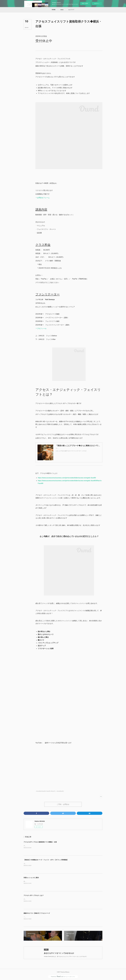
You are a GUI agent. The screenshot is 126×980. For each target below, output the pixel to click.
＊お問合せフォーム (43, 198)
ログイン (97, 3)
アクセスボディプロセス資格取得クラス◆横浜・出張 (40, 842)
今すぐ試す (85, 3)
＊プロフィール (41, 329)
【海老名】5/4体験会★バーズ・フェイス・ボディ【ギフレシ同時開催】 (46, 860)
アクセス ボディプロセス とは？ (34, 895)
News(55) (48, 791)
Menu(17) (53, 791)
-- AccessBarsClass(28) (41, 791)
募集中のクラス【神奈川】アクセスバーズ (37, 913)
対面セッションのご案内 (31, 878)
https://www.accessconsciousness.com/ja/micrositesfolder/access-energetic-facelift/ (67, 478)
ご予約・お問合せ (63, 804)
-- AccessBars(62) (60, 791)
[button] (54, 10)
